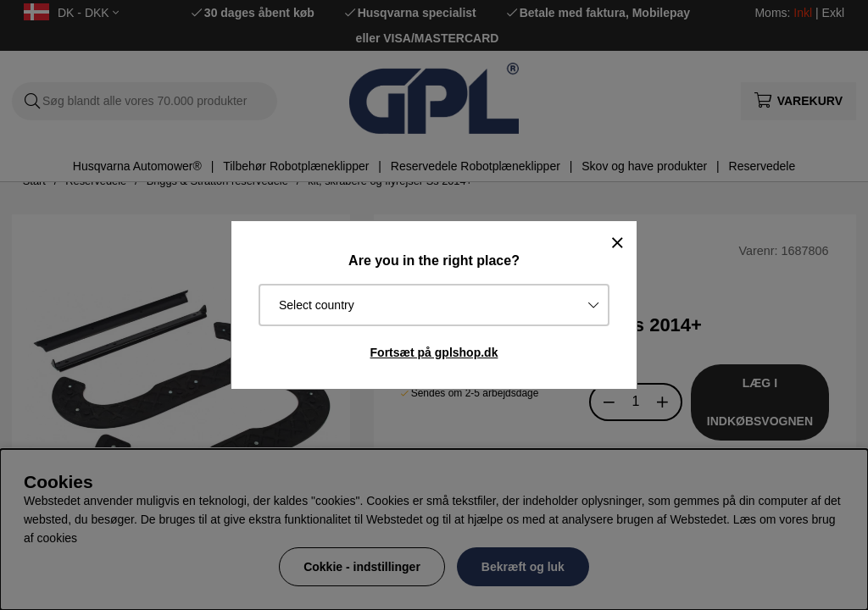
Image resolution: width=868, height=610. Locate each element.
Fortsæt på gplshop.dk (434, 352)
